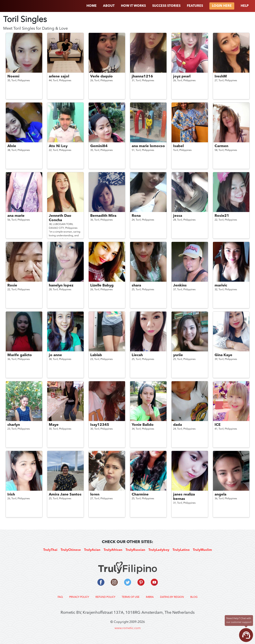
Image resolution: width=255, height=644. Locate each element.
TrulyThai (50, 550)
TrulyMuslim (202, 550)
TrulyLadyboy (159, 550)
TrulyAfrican (113, 550)
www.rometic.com (128, 628)
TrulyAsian (92, 550)
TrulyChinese (71, 550)
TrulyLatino (181, 550)
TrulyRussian (135, 550)
